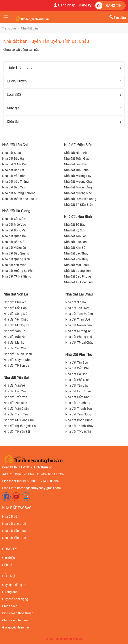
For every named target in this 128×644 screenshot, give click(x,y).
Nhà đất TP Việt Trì (78, 432)
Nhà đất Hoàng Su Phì (17, 271)
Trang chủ (9, 28)
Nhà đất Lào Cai (15, 145)
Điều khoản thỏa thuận (18, 613)
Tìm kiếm (118, 17)
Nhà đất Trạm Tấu (16, 414)
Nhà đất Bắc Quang (16, 253)
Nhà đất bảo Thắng (15, 182)
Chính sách (10, 606)
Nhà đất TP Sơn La (16, 366)
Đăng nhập (64, 5)
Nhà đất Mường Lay (78, 176)
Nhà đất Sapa (12, 153)
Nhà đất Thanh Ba (78, 403)
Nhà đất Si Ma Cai (14, 164)
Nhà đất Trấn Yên (15, 397)
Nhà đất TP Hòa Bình (78, 282)
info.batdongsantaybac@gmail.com (36, 488)
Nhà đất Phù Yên (15, 302)
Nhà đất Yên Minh (14, 265)
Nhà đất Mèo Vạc (14, 225)
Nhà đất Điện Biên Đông (80, 199)
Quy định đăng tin (14, 585)
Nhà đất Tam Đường (79, 314)
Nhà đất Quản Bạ (14, 236)
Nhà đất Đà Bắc (75, 225)
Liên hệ (7, 565)
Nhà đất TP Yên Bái (17, 432)
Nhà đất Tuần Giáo (77, 159)
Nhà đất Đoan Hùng (79, 420)
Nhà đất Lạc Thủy (76, 253)
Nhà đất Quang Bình (16, 259)
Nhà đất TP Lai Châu (79, 343)
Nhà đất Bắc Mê (13, 242)
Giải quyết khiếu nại (15, 627)
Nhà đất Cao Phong (77, 276)
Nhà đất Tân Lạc (75, 236)
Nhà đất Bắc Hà (13, 159)
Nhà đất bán (29, 28)
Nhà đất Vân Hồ (14, 331)
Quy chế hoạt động (15, 599)
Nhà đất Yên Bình (15, 403)
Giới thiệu (9, 558)
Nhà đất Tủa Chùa (76, 170)
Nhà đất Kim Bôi (75, 248)
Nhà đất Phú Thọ (79, 355)
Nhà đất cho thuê (14, 524)
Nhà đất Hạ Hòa (76, 374)
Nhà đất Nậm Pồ (75, 153)
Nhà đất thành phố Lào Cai (21, 199)
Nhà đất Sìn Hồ (76, 302)
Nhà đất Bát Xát (13, 170)
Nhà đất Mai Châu (76, 265)
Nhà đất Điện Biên (78, 145)
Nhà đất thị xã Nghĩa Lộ (20, 426)
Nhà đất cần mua (14, 531)
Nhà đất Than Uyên (78, 319)
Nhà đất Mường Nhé (78, 193)
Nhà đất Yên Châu (16, 319)
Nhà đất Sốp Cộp (15, 308)
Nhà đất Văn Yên (15, 386)
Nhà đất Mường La (16, 325)
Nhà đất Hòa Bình (78, 217)
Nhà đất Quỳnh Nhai (17, 360)
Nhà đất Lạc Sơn (75, 242)
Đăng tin (108, 6)
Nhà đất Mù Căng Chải (19, 420)
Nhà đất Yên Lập (77, 386)
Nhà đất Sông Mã (15, 314)
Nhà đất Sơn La (16, 294)
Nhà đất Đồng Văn (15, 230)
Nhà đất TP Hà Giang (17, 276)
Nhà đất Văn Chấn (16, 409)
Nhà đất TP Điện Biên (78, 205)
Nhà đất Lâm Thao (78, 391)
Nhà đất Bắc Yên (15, 337)
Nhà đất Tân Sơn (77, 362)
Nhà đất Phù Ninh (77, 380)
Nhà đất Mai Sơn (15, 343)
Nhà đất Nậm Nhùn (79, 325)
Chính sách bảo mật (16, 620)
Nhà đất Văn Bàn (14, 176)
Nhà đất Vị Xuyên (14, 248)
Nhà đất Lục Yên (15, 391)
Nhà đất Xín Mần (14, 219)
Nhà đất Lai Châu (79, 294)
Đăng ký (85, 5)
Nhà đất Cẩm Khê (77, 368)
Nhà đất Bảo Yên (14, 187)
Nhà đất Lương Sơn (77, 271)
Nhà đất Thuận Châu (18, 354)
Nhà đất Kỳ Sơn (75, 230)
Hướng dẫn (10, 592)
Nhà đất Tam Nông (78, 414)
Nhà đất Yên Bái (16, 378)
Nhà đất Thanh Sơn (79, 409)
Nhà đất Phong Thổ (79, 337)
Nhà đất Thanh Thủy (79, 426)
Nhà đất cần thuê (14, 538)
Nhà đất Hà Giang (16, 211)
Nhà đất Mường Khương (19, 193)
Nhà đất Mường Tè (78, 331)
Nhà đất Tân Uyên (77, 308)
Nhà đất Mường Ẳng (78, 187)
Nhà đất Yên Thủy (76, 259)
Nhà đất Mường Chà (78, 182)
